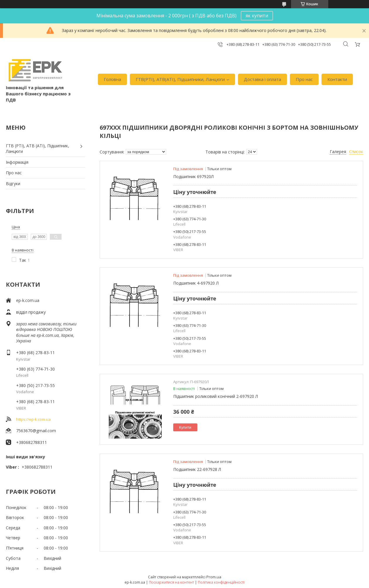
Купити (185, 427)
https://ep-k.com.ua (33, 419)
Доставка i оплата (262, 79)
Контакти (337, 79)
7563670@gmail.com (36, 431)
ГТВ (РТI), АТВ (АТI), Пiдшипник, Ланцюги (38, 149)
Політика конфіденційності (221, 582)
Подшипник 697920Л (193, 176)
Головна (112, 79)
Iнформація (17, 162)
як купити (257, 16)
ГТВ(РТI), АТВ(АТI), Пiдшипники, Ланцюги (180, 79)
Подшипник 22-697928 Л (197, 469)
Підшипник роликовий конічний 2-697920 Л (216, 396)
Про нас (304, 79)
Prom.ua (214, 577)
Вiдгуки (13, 184)
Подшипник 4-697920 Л (196, 283)
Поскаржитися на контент (171, 582)
